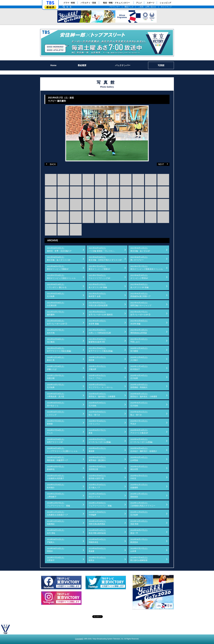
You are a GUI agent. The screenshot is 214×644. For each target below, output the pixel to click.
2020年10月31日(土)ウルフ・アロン (97, 377)
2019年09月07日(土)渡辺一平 (139, 532)
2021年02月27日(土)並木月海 (56, 331)
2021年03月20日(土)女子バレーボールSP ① (57, 322)
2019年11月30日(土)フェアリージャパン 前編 (100, 504)
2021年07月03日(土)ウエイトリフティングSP (99, 277)
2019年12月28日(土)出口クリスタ (97, 495)
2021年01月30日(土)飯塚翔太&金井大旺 (97, 341)
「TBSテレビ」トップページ (50, 3)
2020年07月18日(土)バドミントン (97, 422)
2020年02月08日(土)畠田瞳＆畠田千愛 (97, 477)
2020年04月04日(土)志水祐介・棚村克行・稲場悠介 (144, 450)
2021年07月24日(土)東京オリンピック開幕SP (99, 268)
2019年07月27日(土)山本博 (139, 550)
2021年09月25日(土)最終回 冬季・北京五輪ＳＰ (59, 249)
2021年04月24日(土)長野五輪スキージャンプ (141, 304)
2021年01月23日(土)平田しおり (139, 341)
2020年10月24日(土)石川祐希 (139, 377)
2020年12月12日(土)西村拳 (97, 359)
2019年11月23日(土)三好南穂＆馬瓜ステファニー (143, 504)
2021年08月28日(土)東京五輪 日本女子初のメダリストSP (105, 259)
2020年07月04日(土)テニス (56, 432)
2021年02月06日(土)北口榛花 (56, 341)
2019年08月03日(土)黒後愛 (97, 550)
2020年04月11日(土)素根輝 (97, 450)
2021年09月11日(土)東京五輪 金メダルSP (140, 249)
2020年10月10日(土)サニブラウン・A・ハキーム (101, 386)
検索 (70, 7)
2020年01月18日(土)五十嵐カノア (97, 486)
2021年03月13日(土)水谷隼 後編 (97, 322)
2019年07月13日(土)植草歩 (97, 559)
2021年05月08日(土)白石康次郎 (56, 304)
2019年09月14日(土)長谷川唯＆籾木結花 (97, 532)
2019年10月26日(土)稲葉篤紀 (56, 523)
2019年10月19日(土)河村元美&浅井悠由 (97, 523)
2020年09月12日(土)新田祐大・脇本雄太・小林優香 (144, 395)
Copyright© (79, 639)
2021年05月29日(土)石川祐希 (56, 295)
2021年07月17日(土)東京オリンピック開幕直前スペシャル (147, 268)
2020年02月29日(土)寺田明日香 (97, 468)
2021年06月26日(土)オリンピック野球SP (139, 277)
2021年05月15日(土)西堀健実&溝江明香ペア (141, 295)
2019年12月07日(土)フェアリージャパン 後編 (58, 504)
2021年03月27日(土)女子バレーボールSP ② (140, 313)
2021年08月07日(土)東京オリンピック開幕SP (58, 268)
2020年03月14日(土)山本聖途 (139, 459)
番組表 (50, 7)
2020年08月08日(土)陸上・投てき (97, 413)
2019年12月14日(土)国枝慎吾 (139, 495)
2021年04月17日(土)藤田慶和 (56, 313)
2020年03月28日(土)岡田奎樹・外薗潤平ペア (57, 459)
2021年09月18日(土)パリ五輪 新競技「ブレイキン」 (102, 249)
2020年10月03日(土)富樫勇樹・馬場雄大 (139, 386)
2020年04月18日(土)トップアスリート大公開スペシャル (62, 450)
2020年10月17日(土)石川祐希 (56, 386)
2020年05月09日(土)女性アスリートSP (56, 441)
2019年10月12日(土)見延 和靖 (139, 523)
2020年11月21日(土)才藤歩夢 (97, 368)
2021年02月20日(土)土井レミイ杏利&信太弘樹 (100, 331)
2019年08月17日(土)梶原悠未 (139, 541)
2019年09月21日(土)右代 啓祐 (56, 532)
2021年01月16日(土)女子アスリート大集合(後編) (59, 350)
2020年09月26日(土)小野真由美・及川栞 (56, 395)
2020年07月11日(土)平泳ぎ (139, 422)
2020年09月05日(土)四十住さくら (56, 404)
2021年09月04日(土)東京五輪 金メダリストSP (59, 259)
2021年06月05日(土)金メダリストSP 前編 (139, 286)
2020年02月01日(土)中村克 (139, 477)
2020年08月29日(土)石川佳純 (97, 404)
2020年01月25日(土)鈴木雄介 (56, 486)
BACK (51, 164)
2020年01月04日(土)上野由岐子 (56, 495)
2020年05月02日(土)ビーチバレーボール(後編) (100, 441)
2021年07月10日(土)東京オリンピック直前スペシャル (61, 277)
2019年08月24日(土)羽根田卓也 (97, 541)
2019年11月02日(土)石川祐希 (139, 513)
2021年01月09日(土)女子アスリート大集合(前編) (101, 350)
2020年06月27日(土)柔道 (97, 432)
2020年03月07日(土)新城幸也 (56, 468)
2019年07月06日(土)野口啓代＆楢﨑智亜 (139, 559)
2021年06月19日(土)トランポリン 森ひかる (57, 286)
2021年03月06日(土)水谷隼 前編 (139, 322)
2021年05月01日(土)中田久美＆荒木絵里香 (98, 304)
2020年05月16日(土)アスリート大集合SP (139, 432)
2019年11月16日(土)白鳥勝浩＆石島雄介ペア (57, 513)
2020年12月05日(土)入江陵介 (139, 359)
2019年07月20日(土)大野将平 (56, 559)
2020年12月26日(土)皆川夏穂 (139, 350)
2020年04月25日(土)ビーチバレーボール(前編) (141, 441)
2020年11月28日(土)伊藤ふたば (56, 368)
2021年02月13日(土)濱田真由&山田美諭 (139, 331)
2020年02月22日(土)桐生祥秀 (139, 468)
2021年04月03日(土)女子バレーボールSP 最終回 (101, 313)
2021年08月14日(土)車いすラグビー (139, 259)
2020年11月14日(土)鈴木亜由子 (139, 368)
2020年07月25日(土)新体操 (56, 422)
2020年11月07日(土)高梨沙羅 (56, 377)
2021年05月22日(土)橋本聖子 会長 (97, 295)
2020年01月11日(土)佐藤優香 (139, 486)
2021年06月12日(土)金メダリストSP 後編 (98, 286)
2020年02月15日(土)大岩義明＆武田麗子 (56, 477)
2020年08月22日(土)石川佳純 (139, 404)
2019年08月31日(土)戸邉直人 (56, 541)
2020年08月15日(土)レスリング (56, 413)
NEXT (159, 164)
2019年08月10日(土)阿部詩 (56, 550)
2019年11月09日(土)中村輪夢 (97, 513)
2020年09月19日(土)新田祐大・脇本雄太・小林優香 (102, 395)
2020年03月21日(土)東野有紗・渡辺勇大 (97, 459)
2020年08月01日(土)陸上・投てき (139, 413)
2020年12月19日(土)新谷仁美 (56, 359)
